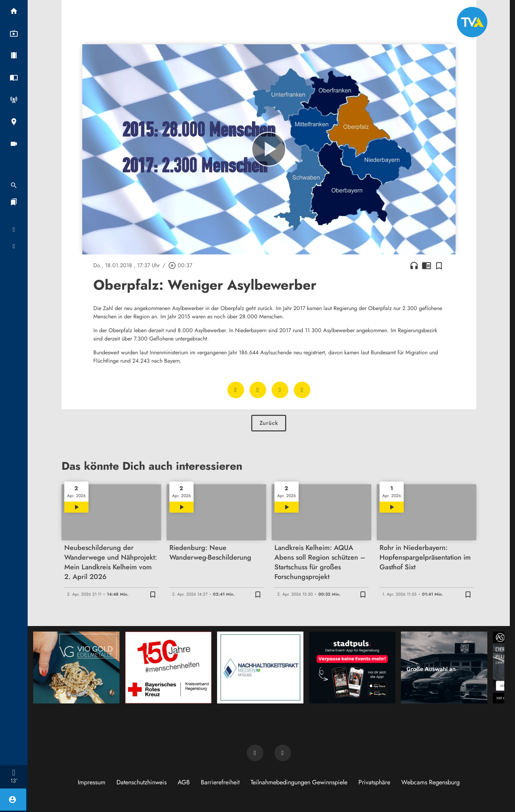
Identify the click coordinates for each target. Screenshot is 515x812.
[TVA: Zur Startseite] (472, 22)
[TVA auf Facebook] (255, 753)
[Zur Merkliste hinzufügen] (439, 265)
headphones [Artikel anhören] (414, 265)
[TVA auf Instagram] (283, 753)
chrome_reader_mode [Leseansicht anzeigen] (427, 265)
